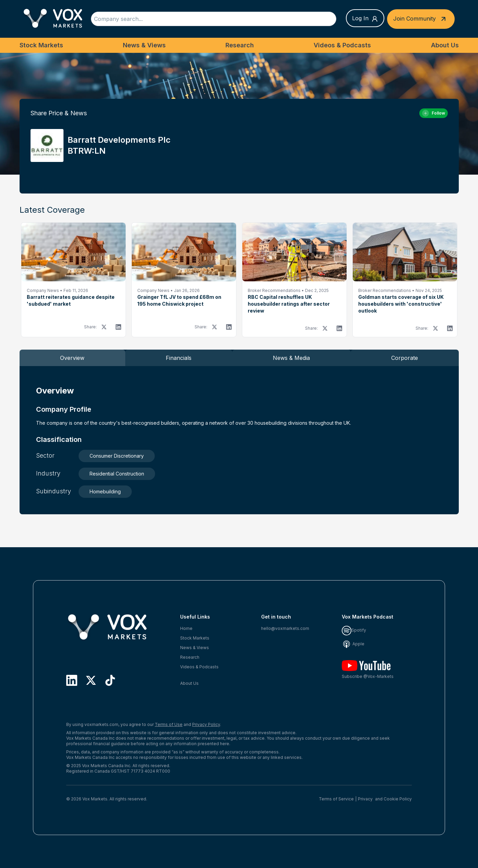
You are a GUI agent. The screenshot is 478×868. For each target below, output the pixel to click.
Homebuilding (105, 491)
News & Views (144, 45)
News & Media (291, 358)
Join (421, 19)
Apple (353, 644)
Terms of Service (336, 799)
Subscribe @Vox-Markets (368, 670)
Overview (72, 358)
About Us (445, 45)
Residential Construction (117, 474)
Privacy (365, 799)
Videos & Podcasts (342, 45)
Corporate (405, 358)
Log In (365, 19)
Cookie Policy (398, 799)
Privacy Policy (206, 724)
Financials (179, 358)
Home (186, 628)
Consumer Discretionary (117, 456)
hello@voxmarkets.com (285, 628)
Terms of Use (169, 724)
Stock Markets (41, 45)
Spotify (354, 630)
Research (240, 45)
